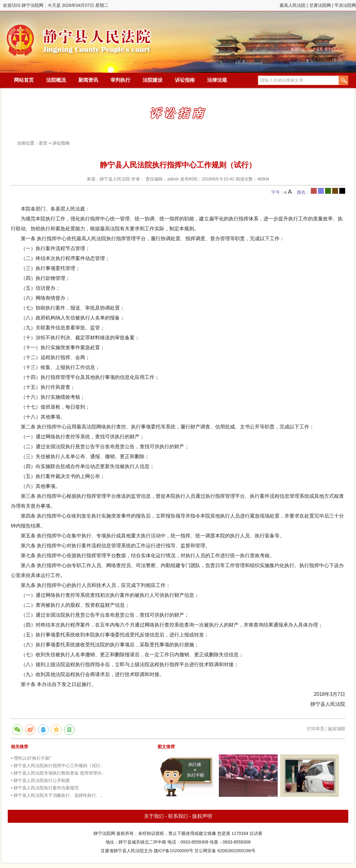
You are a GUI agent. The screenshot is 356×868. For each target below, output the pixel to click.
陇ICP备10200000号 (174, 851)
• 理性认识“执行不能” (31, 758)
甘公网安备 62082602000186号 (225, 851)
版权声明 (202, 816)
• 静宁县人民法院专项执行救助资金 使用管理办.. (57, 773)
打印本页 (316, 729)
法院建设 (153, 80)
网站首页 (24, 80)
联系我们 (178, 816)
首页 (43, 143)
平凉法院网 (345, 5)
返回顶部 (336, 729)
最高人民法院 (293, 5)
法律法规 (217, 80)
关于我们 (154, 816)
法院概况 (56, 80)
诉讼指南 (185, 80)
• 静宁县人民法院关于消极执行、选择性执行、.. (57, 795)
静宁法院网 (79, 37)
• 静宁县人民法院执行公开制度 (40, 780)
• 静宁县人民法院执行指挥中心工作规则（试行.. (57, 766)
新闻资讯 (88, 80)
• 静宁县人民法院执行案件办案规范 (45, 788)
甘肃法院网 (320, 5)
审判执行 (120, 80)
